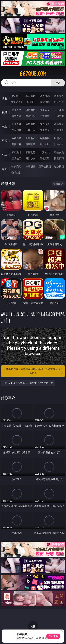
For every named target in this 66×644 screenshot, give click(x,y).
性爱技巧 (59, 158)
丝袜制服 (30, 116)
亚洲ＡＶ (16, 110)
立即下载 (53, 636)
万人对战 (45, 96)
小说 (5, 155)
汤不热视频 (45, 166)
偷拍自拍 (30, 124)
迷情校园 (16, 158)
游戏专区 (59, 96)
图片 (5, 141)
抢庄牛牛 (59, 102)
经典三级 (30, 130)
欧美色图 (45, 138)
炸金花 (30, 102)
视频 (5, 112)
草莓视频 (30, 166)
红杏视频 (59, 166)
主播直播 (45, 116)
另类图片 (59, 144)
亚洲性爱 (16, 124)
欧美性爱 (59, 124)
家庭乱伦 (30, 152)
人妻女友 (45, 152)
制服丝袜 (16, 130)
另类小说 (30, 158)
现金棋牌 (45, 102)
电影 (5, 127)
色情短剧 (16, 172)
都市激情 (16, 152)
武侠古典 (59, 152)
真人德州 (30, 96)
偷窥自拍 (16, 138)
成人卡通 (45, 124)
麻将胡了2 (16, 102)
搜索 (58, 83)
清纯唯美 (30, 144)
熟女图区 (45, 144)
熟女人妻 (16, 116)
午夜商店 (16, 166)
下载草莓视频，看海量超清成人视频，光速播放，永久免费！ (33, 371)
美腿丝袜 (16, 144)
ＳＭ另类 (59, 116)
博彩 (5, 98)
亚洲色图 (30, 138)
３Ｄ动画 (59, 110)
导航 (5, 169)
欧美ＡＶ (45, 110)
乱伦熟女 (45, 130)
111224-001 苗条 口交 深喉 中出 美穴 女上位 (28, 383)
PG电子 (16, 96)
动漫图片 (59, 138)
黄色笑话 (45, 158)
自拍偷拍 (30, 110)
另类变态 (59, 130)
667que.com (33, 74)
